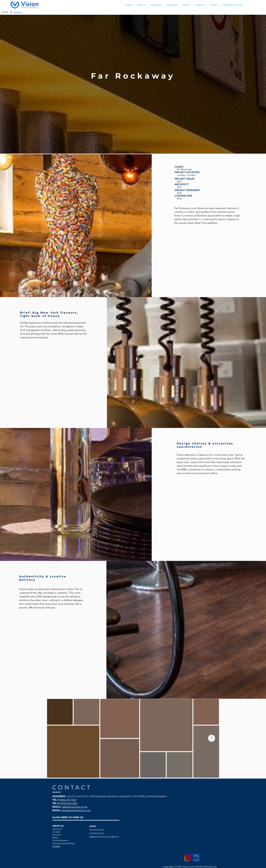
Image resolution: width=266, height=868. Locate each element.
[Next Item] (212, 738)
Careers (56, 846)
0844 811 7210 (68, 800)
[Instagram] (188, 858)
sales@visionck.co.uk (75, 807)
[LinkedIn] (196, 858)
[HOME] (5, 12)
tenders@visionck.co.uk (76, 810)
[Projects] (18, 12)
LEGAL (93, 826)
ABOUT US (58, 826)
